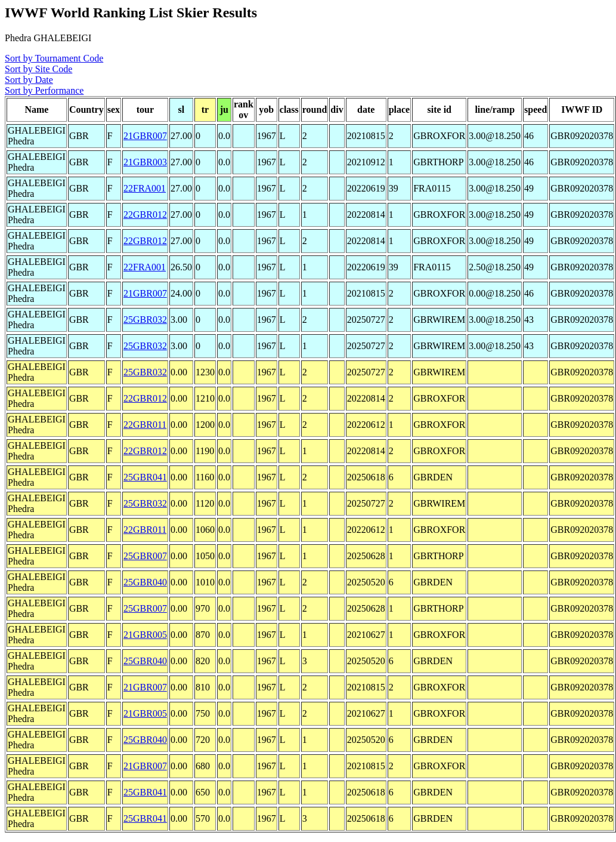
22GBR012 (145, 215)
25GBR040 (145, 582)
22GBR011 (145, 425)
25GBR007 (145, 556)
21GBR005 (145, 635)
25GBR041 (145, 477)
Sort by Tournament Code (54, 58)
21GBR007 (145, 136)
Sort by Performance (44, 90)
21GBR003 (145, 162)
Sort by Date (29, 80)
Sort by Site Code (38, 69)
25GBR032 (145, 320)
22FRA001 (145, 188)
